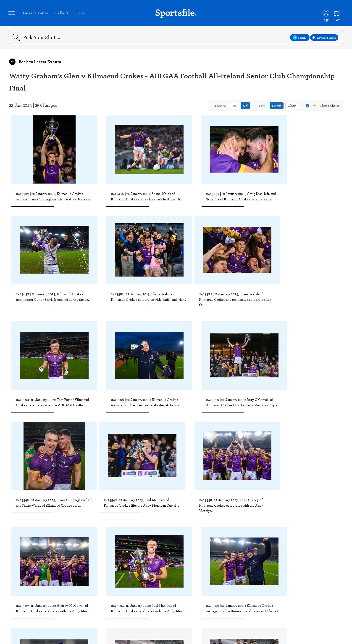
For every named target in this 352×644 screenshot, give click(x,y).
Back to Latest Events (35, 63)
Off (245, 107)
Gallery (62, 13)
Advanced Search (324, 39)
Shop (81, 13)
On (234, 107)
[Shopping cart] (336, 14)
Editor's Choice (323, 107)
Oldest (292, 107)
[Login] (325, 14)
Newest (277, 107)
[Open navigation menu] (13, 14)
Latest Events (36, 13)
